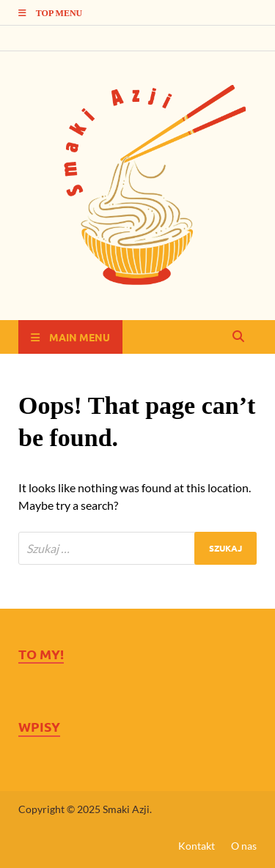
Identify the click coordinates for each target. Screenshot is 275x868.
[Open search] (238, 337)
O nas (244, 846)
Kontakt (197, 846)
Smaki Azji (126, 809)
